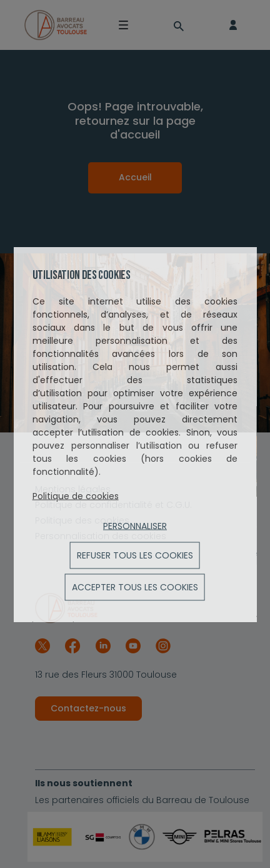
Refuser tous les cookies (135, 555)
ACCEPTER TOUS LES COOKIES (135, 587)
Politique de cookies (76, 495)
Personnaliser (135, 525)
